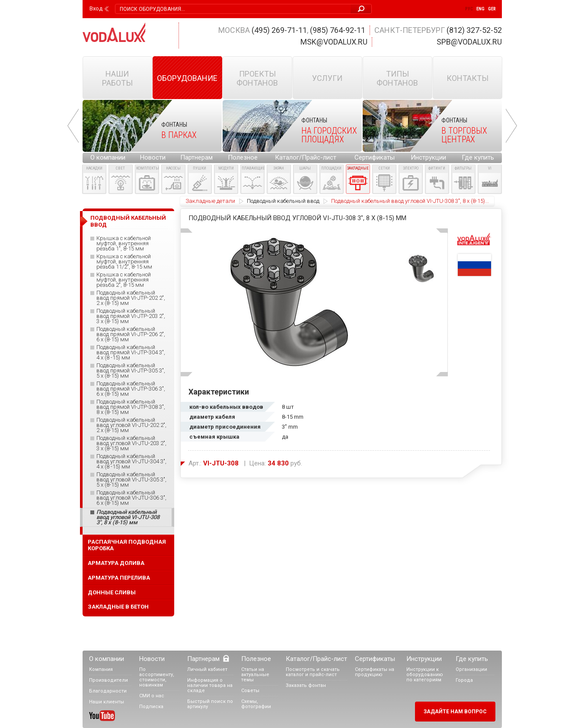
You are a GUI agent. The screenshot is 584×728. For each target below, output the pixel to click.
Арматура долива (116, 563)
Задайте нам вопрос (455, 712)
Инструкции (428, 157)
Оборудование (187, 78)
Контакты (468, 78)
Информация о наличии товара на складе (210, 685)
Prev (73, 126)
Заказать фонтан (306, 685)
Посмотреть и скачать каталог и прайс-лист (313, 672)
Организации (471, 669)
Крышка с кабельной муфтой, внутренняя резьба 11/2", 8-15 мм (124, 262)
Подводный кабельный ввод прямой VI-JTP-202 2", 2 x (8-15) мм (131, 298)
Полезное (243, 157)
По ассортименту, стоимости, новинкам (157, 677)
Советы (250, 691)
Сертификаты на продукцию (375, 672)
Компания (101, 669)
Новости (153, 157)
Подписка (151, 707)
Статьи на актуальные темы (255, 675)
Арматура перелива (119, 578)
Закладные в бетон (118, 607)
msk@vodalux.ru (334, 42)
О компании (108, 157)
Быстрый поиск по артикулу (210, 704)
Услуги (327, 78)
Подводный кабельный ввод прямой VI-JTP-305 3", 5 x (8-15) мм (131, 371)
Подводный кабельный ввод (283, 201)
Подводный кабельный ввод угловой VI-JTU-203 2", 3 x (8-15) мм (131, 443)
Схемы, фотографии (256, 704)
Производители (109, 680)
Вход (96, 9)
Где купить (478, 157)
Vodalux (114, 32)
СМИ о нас (152, 696)
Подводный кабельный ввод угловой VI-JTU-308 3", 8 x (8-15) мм (128, 517)
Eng (480, 9)
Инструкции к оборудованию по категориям (425, 675)
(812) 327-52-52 (474, 30)
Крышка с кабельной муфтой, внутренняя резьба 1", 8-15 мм (124, 244)
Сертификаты (375, 157)
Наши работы (117, 78)
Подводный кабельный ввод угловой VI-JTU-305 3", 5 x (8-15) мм (131, 480)
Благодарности (108, 691)
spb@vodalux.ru (469, 42)
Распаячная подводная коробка (127, 545)
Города (464, 680)
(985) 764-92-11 (338, 30)
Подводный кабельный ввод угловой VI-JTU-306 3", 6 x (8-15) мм (131, 498)
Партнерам (196, 157)
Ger (492, 9)
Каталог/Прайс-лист (306, 157)
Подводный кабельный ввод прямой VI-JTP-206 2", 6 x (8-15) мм (131, 334)
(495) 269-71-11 (279, 30)
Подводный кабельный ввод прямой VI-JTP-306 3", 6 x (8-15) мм (131, 389)
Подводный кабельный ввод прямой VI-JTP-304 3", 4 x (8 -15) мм (131, 353)
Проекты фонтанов (257, 78)
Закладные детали (210, 201)
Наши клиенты (107, 702)
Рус (469, 9)
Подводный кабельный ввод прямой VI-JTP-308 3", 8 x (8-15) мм (131, 407)
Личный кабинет (207, 669)
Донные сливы (112, 592)
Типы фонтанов (397, 78)
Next (511, 126)
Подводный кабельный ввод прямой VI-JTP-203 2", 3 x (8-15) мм (131, 316)
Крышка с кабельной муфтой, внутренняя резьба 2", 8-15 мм (124, 280)
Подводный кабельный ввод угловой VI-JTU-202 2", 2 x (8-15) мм (131, 425)
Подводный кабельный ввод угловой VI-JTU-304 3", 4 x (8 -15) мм (131, 462)
